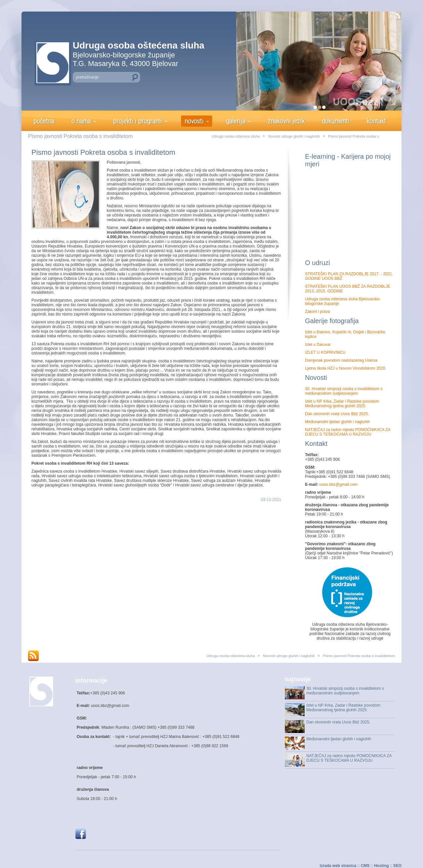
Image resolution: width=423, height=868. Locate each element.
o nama (81, 121)
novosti (194, 121)
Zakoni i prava (317, 312)
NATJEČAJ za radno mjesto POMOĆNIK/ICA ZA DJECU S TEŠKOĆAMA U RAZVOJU (348, 432)
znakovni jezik (286, 121)
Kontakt (316, 444)
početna (44, 121)
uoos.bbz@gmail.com (338, 484)
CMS (365, 866)
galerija (236, 121)
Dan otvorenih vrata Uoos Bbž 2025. (337, 414)
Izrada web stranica (338, 866)
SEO (397, 866)
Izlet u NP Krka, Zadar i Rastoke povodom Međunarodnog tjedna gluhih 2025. (342, 404)
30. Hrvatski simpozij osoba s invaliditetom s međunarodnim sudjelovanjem (344, 391)
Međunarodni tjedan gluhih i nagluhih (337, 422)
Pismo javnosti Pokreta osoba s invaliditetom (103, 152)
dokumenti (336, 121)
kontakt (376, 121)
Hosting (382, 866)
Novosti (316, 378)
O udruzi (318, 263)
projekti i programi (137, 121)
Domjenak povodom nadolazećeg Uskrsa (341, 360)
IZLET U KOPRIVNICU (325, 352)
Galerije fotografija (332, 321)
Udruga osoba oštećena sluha (236, 136)
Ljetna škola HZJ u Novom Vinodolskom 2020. (346, 368)
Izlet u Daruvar (318, 345)
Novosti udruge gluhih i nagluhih (294, 136)
